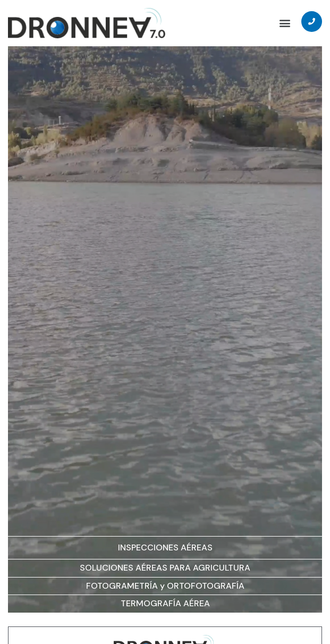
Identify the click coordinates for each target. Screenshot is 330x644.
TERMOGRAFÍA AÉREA (165, 603)
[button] (285, 23)
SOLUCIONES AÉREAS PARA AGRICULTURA (165, 568)
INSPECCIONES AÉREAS (165, 547)
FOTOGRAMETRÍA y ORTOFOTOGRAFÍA (165, 586)
